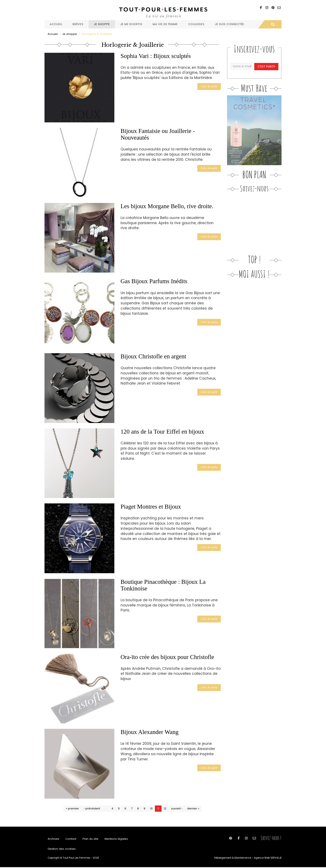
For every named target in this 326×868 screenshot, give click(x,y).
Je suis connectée (229, 24)
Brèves (78, 24)
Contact (71, 839)
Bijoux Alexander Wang (150, 732)
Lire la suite (210, 86)
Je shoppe (102, 24)
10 (151, 808)
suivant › (177, 808)
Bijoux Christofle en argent (153, 356)
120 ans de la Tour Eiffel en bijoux (162, 431)
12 (165, 808)
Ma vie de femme (165, 24)
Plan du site (90, 839)
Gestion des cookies (61, 849)
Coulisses (196, 24)
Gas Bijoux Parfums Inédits (154, 281)
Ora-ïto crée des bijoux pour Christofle (167, 657)
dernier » (193, 808)
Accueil (56, 24)
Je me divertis (131, 24)
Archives (53, 839)
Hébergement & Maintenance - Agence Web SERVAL (249, 859)
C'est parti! (266, 66)
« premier (73, 808)
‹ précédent (92, 808)
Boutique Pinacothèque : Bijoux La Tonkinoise (163, 585)
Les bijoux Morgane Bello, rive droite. (167, 206)
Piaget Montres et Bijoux (151, 507)
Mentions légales (116, 839)
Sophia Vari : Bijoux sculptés (156, 56)
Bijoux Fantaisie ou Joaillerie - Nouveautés (158, 134)
